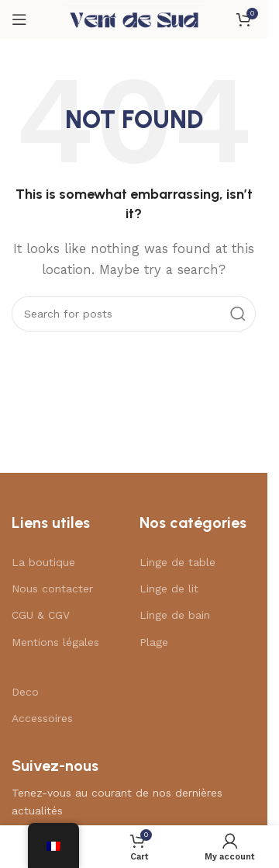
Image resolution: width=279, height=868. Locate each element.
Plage (154, 642)
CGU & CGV (41, 615)
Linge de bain (175, 615)
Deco (25, 692)
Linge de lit (169, 589)
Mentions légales (55, 642)
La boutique (43, 562)
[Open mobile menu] (19, 19)
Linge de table (177, 562)
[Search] (134, 314)
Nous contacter (52, 589)
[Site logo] (134, 19)
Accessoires (42, 718)
